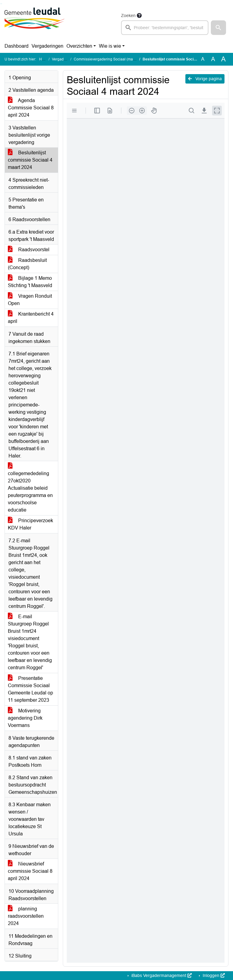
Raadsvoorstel (29, 250)
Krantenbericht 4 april (31, 318)
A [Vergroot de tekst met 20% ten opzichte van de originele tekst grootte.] (213, 59)
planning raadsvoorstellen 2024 (26, 916)
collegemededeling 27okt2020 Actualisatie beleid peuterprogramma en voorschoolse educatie (30, 488)
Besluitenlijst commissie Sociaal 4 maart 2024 (30, 160)
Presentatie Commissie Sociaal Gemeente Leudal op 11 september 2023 (30, 689)
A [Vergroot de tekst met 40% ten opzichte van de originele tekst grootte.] (223, 59)
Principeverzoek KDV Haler (30, 524)
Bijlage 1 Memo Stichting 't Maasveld (30, 282)
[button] (218, 28)
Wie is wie (110, 46)
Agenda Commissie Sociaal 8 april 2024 (31, 108)
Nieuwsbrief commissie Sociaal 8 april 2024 (30, 871)
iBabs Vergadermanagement (161, 975)
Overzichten (79, 46)
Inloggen (213, 975)
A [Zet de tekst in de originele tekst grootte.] (203, 59)
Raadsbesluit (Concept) (27, 264)
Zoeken (128, 15)
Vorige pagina (205, 79)
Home (44, 59)
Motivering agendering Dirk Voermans (25, 718)
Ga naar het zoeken (1, 4)
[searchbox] (165, 28)
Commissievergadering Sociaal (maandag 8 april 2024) (120, 59)
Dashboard (17, 46)
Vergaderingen (47, 46)
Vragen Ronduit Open (30, 300)
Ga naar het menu (2, 4)
